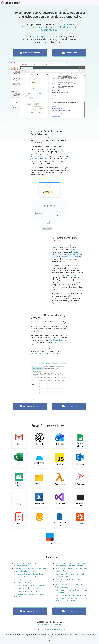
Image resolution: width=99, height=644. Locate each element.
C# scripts (45, 159)
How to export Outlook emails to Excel (29, 577)
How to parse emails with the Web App (29, 588)
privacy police (48, 630)
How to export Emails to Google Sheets (29, 574)
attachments (66, 27)
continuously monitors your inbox (52, 138)
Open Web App (69, 53)
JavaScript (34, 159)
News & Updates (43, 625)
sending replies (49, 30)
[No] (96, 638)
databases (36, 27)
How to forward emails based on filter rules (71, 595)
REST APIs (38, 156)
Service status (57, 625)
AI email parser (41, 37)
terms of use (61, 630)
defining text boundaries (69, 275)
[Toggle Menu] (96, 3)
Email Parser (12, 3)
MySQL (54, 342)
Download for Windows (30, 53)
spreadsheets (67, 24)
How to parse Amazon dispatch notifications (31, 585)
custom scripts (57, 287)
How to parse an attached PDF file (27, 591)
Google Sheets (58, 340)
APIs (24, 27)
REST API (52, 354)
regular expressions (73, 282)
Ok (49, 640)
